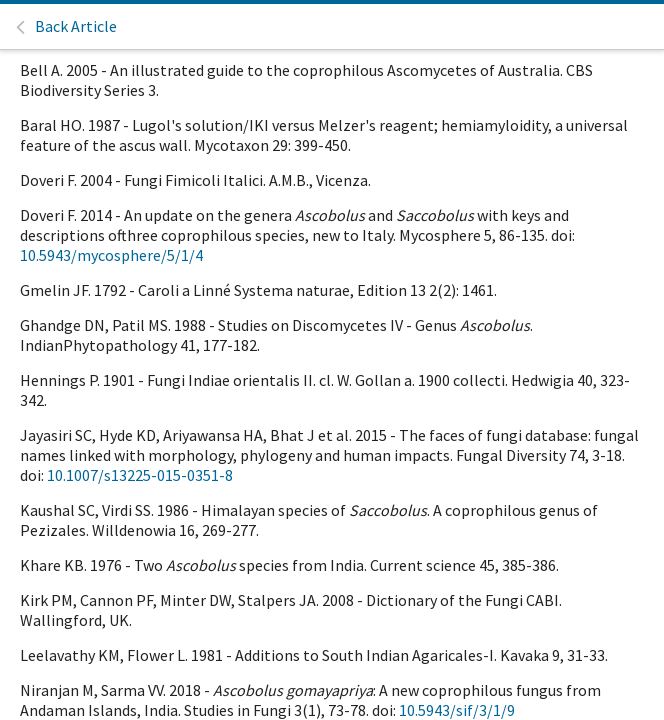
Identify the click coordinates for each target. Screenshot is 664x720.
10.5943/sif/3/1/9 (457, 710)
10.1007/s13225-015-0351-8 (140, 475)
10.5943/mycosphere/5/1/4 (111, 255)
